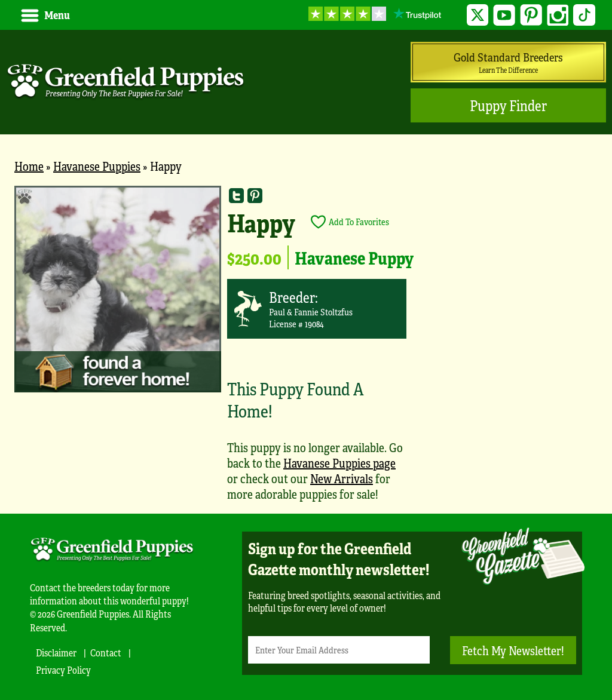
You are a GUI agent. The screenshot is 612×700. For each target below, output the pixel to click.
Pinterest (531, 15)
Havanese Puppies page (339, 463)
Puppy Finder (508, 105)
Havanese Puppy (354, 257)
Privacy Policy (63, 670)
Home (29, 166)
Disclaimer (56, 653)
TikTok (584, 15)
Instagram (558, 15)
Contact (106, 653)
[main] (306, 349)
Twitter (478, 15)
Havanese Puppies (97, 166)
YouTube (504, 15)
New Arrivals (342, 478)
